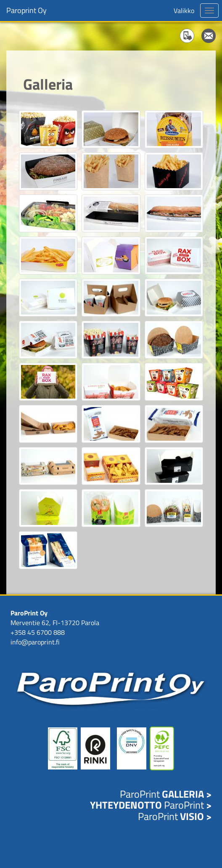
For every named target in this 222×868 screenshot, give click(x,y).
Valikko (184, 11)
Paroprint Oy (26, 10)
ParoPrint (166, 794)
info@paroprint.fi (35, 642)
